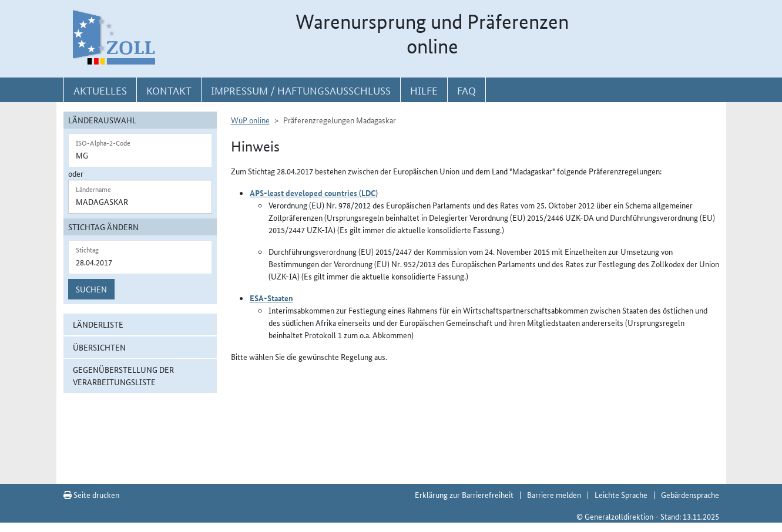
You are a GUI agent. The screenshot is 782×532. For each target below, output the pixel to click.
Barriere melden (554, 494)
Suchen (91, 289)
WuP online (250, 120)
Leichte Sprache (621, 494)
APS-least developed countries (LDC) (314, 193)
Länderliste (98, 324)
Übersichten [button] (99, 347)
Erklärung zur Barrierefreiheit (464, 494)
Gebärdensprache (690, 494)
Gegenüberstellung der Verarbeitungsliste (123, 376)
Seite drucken (91, 494)
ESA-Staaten (271, 298)
